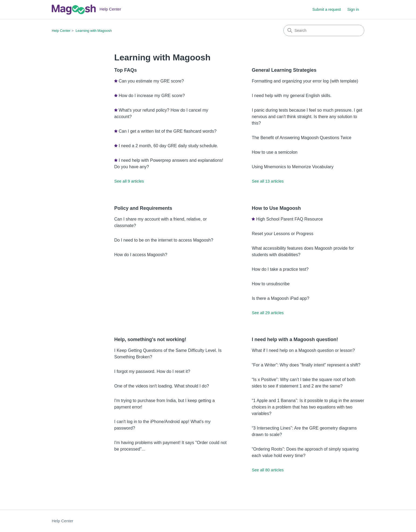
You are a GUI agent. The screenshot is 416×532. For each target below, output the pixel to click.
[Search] (324, 30)
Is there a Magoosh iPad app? (280, 298)
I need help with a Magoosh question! (295, 339)
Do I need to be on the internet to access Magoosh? (164, 240)
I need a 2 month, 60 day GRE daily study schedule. (168, 146)
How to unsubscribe (271, 284)
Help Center (61, 31)
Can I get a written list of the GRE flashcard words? (167, 131)
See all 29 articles (268, 313)
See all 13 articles (268, 181)
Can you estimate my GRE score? (151, 81)
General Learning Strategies (284, 70)
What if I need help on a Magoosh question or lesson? (303, 350)
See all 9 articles (129, 181)
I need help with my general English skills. (292, 96)
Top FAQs (126, 70)
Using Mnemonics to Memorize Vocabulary (292, 167)
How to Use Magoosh (276, 208)
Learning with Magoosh (94, 31)
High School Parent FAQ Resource (290, 219)
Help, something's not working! (150, 339)
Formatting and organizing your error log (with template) (305, 81)
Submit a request (327, 9)
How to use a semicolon (275, 152)
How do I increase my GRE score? (152, 96)
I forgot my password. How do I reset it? (152, 371)
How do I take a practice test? (280, 269)
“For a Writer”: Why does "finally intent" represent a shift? (306, 365)
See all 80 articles (268, 470)
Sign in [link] (353, 9)
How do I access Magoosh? (141, 255)
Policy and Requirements (143, 208)
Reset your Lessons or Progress (282, 234)
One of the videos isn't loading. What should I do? (162, 386)
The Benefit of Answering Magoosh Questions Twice (301, 138)
